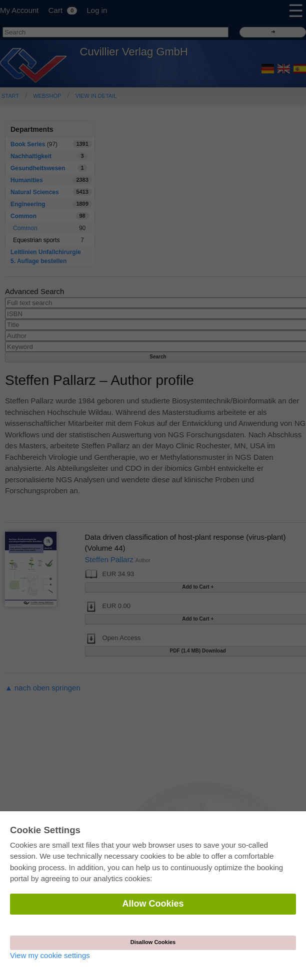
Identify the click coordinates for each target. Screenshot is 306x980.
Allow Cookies (153, 904)
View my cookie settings (50, 955)
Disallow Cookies (153, 942)
